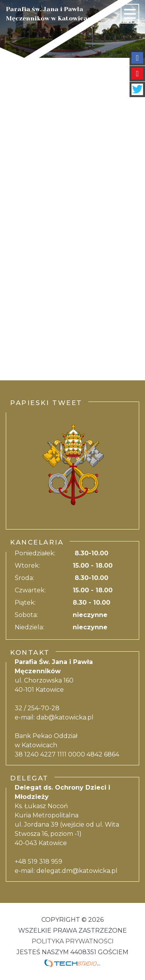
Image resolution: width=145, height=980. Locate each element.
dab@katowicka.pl (65, 717)
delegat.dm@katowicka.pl (77, 871)
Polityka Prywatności (73, 941)
